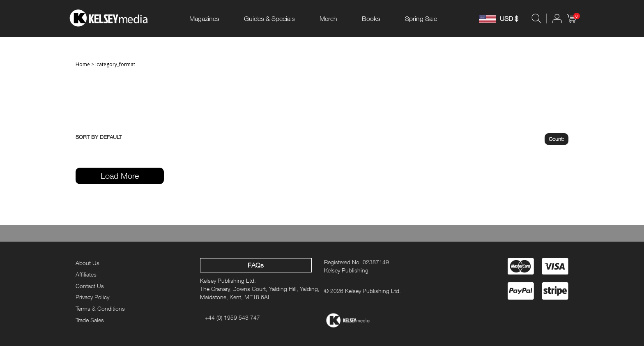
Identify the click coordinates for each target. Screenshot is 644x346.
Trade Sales (90, 320)
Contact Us (90, 286)
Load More (120, 176)
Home (83, 64)
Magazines (204, 18)
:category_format (115, 64)
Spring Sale (421, 18)
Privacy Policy (92, 297)
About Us (87, 263)
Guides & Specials (269, 18)
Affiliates (86, 274)
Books (371, 18)
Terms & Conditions (100, 308)
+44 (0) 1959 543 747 (232, 317)
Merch (328, 18)
